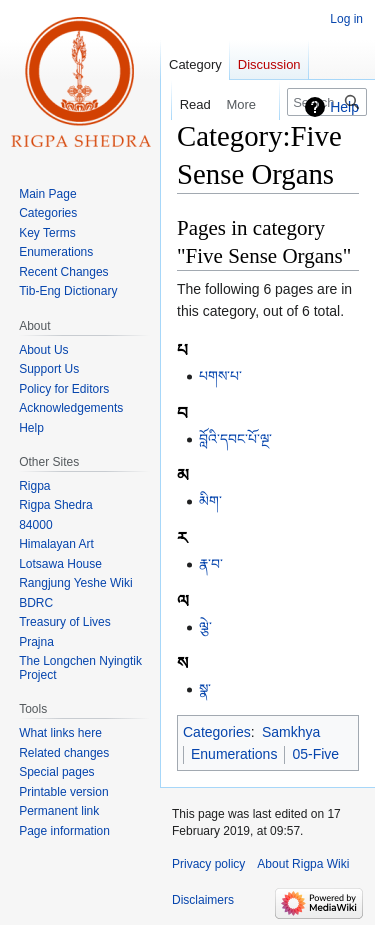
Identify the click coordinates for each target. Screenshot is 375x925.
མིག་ (210, 501)
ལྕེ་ (205, 627)
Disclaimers (203, 900)
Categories (217, 732)
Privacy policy (208, 864)
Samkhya (291, 732)
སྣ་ (205, 689)
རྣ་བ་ (211, 564)
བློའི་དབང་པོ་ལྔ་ (235, 439)
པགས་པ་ (220, 376)
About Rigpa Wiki (303, 864)
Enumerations (234, 754)
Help (344, 107)
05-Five (315, 754)
